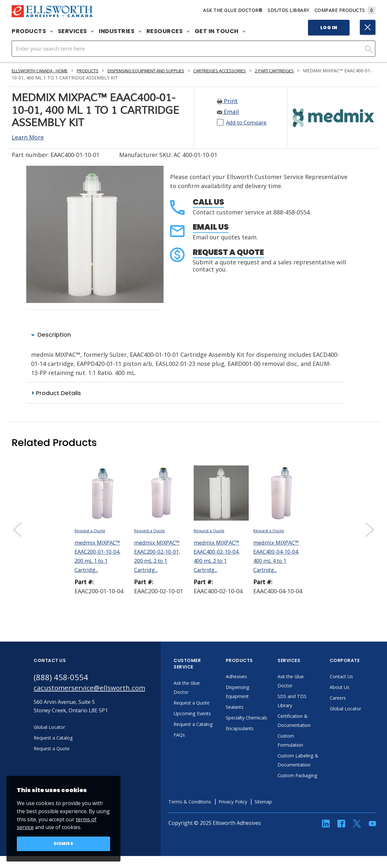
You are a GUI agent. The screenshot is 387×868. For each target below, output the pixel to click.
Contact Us (356, 677)
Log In (329, 28)
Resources (168, 31)
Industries (120, 31)
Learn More (28, 137)
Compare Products (345, 10)
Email (228, 112)
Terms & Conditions (206, 820)
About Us (354, 687)
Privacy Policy (254, 820)
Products (32, 31)
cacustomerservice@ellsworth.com (96, 689)
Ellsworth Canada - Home (44, 71)
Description (51, 335)
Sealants (249, 707)
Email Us (211, 227)
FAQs (193, 753)
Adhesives (251, 677)
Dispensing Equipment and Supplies (165, 71)
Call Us (208, 202)
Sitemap (287, 820)
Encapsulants (255, 738)
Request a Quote (228, 252)
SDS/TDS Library (288, 10)
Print (227, 101)
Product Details (56, 393)
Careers (353, 698)
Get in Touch (220, 31)
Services (76, 31)
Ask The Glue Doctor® (233, 10)
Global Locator (361, 709)
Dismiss (64, 843)
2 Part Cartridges (309, 71)
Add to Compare (249, 122)
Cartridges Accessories (248, 71)
